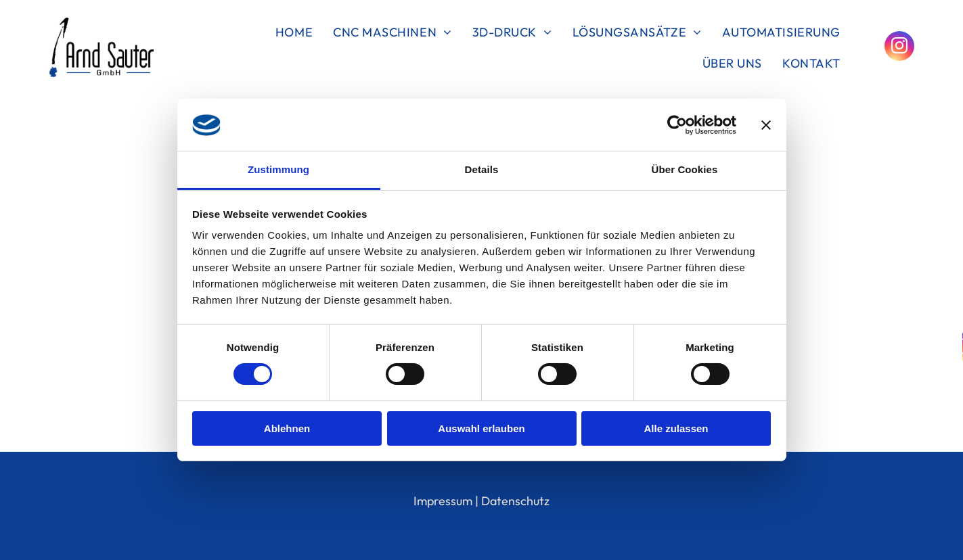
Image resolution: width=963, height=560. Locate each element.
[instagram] (899, 48)
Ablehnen (287, 428)
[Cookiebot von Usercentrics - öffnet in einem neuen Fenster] (677, 125)
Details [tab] (482, 169)
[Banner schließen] (766, 125)
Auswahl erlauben (481, 428)
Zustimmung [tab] (278, 169)
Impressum (443, 501)
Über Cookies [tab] (685, 169)
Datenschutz (515, 501)
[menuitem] (294, 32)
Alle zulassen (676, 428)
